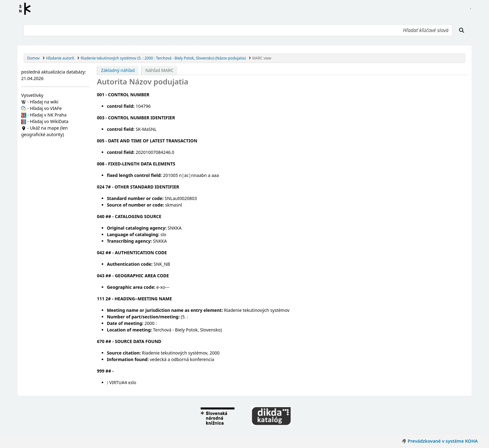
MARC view (262, 58)
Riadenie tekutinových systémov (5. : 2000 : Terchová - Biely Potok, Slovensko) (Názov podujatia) (163, 58)
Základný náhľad (118, 70)
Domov (33, 58)
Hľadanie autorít (60, 58)
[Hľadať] (462, 30)
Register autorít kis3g (27, 9)
